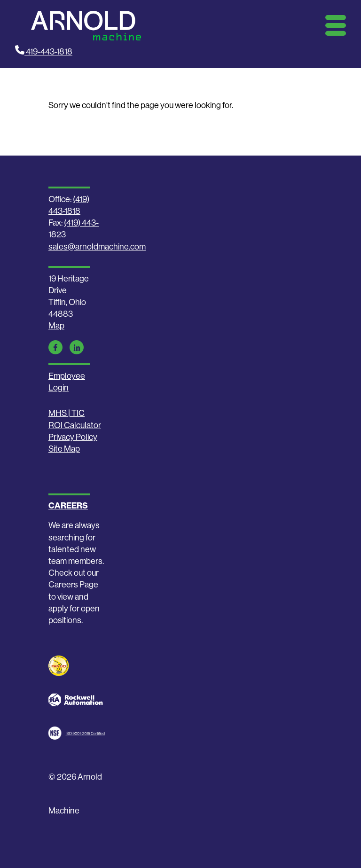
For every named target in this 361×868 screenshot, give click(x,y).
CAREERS (68, 505)
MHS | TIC (67, 413)
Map (56, 325)
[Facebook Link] (55, 347)
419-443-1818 (44, 51)
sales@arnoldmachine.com (97, 246)
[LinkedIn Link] (77, 347)
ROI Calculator (75, 425)
